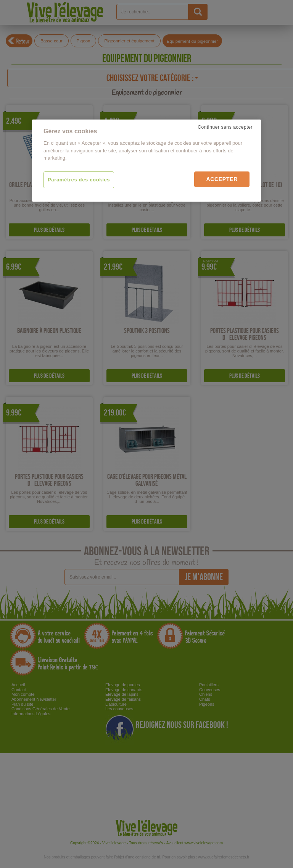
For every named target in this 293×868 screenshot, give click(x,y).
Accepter (222, 179)
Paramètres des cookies (79, 180)
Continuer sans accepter (225, 127)
